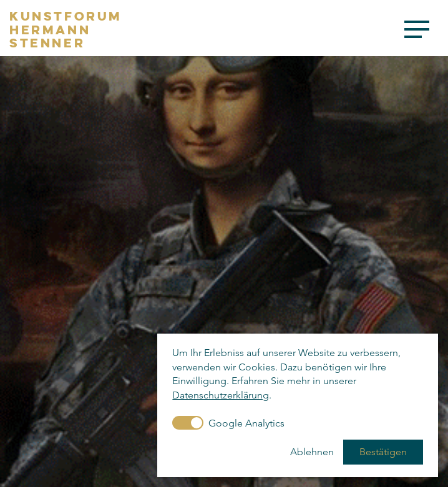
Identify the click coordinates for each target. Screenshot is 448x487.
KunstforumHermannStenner (66, 30)
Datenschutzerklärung (221, 395)
